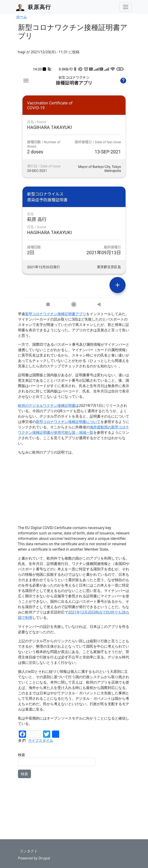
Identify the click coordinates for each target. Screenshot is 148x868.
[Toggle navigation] (126, 7)
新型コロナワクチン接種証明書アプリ (56, 314)
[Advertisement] (74, 490)
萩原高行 (39, 7)
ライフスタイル (41, 740)
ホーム (22, 17)
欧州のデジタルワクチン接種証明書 (47, 405)
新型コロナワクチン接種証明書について (68, 422)
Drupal (44, 858)
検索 (22, 755)
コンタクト (29, 851)
